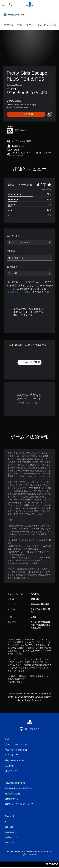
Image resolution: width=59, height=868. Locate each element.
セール (30, 25)
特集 (20, 25)
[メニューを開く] (4, 5)
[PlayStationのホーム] (30, 5)
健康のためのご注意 (16, 679)
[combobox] (29, 242)
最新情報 (8, 25)
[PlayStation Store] (15, 15)
